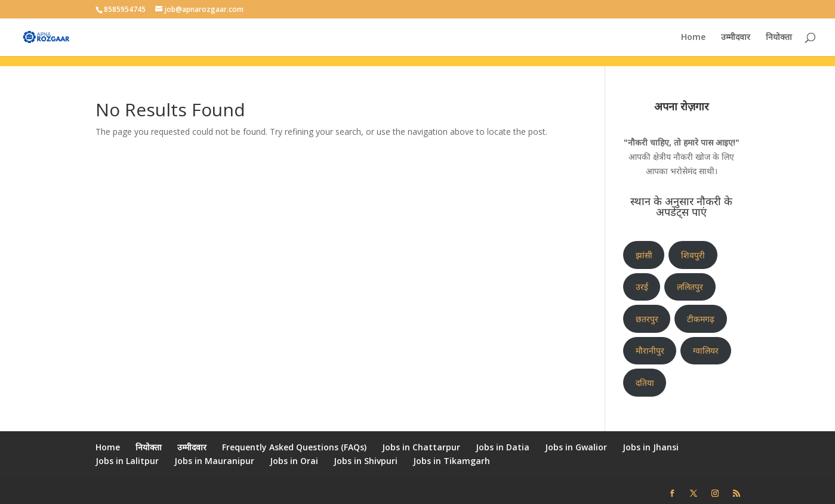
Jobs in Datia (503, 447)
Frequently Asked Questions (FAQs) (294, 447)
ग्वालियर (706, 350)
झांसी (644, 255)
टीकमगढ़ (701, 319)
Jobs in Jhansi (651, 447)
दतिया (645, 383)
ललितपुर (690, 287)
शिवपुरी (693, 255)
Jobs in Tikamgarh (452, 461)
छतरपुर (647, 319)
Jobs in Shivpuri (366, 461)
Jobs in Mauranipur (214, 461)
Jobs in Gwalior (576, 447)
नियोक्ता (779, 38)
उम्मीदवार (736, 38)
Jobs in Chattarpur (421, 447)
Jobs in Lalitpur (127, 461)
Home (693, 38)
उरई (642, 287)
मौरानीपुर (650, 350)
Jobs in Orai (294, 461)
